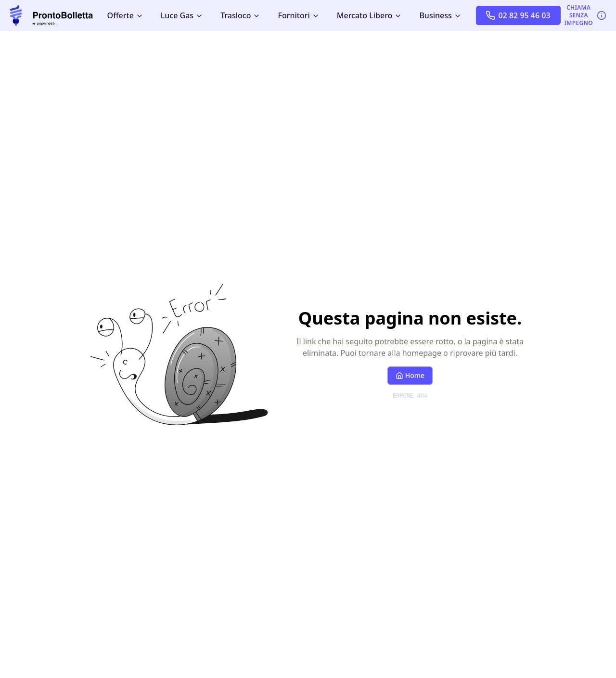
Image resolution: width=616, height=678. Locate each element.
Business (440, 15)
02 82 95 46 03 (518, 15)
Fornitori (298, 15)
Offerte (125, 15)
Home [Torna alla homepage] (410, 375)
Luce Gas (182, 15)
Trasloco (240, 15)
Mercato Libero (370, 15)
